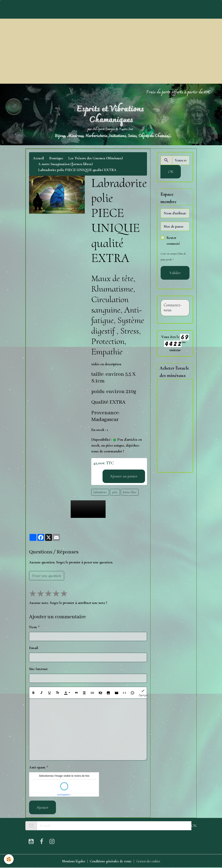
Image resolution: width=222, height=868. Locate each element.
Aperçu (143, 693)
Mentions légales (70, 861)
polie (115, 492)
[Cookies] (9, 859)
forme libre (130, 492)
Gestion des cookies (151, 861)
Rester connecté (173, 241)
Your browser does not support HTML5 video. (88, 509)
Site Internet (38, 669)
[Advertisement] (111, 51)
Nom (33, 627)
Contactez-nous (172, 308)
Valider (175, 273)
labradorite (100, 492)
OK (171, 171)
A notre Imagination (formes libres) (65, 164)
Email (34, 648)
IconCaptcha (63, 795)
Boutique (56, 158)
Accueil (38, 158)
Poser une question (47, 576)
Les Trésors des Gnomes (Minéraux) (96, 158)
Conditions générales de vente (110, 861)
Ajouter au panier (124, 476)
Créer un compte (170, 254)
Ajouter (42, 807)
